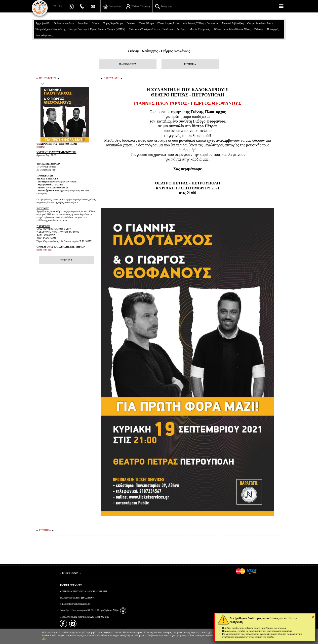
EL (55, 6)
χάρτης (41, 147)
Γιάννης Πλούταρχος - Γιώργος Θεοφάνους (159, 51)
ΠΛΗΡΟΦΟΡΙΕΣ (128, 64)
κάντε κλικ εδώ (44, 250)
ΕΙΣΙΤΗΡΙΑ (190, 64)
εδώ (44, 638)
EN (60, 6)
